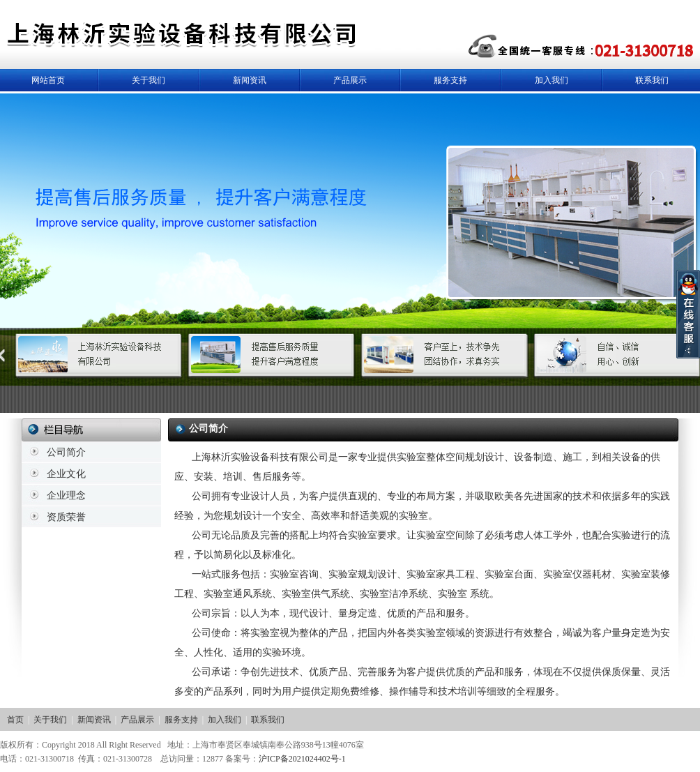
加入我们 (551, 80)
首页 (15, 720)
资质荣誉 (66, 517)
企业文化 (66, 474)
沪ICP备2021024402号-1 (302, 759)
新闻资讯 (250, 80)
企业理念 (66, 495)
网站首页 (48, 80)
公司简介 (66, 452)
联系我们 (652, 80)
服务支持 (450, 80)
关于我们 (149, 80)
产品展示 (350, 80)
